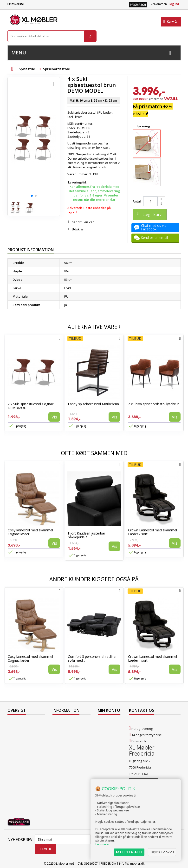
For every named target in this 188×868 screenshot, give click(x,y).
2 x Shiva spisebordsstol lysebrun (154, 404)
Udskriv (78, 229)
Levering (59, 740)
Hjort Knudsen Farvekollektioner (65, 784)
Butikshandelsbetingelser (71, 753)
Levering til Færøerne (68, 722)
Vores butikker (18, 747)
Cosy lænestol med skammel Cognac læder (30, 532)
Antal (137, 201)
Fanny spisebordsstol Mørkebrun (93, 404)
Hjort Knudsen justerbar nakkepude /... (87, 535)
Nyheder (14, 734)
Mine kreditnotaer (107, 730)
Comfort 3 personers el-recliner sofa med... (92, 658)
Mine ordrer (106, 722)
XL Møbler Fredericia (67, 765)
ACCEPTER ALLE (129, 852)
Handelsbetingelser (67, 747)
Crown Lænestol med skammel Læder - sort (152, 532)
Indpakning (142, 126)
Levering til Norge (65, 728)
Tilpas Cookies (162, 852)
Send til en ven (83, 222)
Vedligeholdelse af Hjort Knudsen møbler (70, 774)
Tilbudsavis (16, 722)
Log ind (174, 4)
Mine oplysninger (106, 747)
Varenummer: (78, 174)
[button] (32, 196)
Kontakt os (15, 753)
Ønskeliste (16, 4)
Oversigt (14, 759)
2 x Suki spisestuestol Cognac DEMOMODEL (31, 406)
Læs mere (102, 844)
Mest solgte (16, 740)
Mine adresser (108, 738)
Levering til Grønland (68, 734)
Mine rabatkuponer (108, 757)
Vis (54, 417)
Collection (15, 728)
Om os (57, 759)
